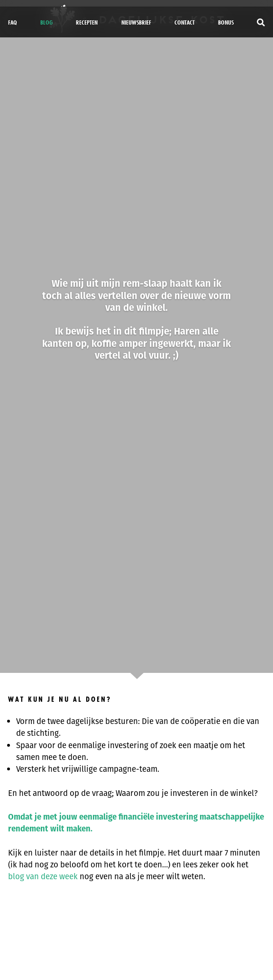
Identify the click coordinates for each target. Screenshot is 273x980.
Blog (46, 22)
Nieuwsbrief (136, 22)
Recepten (87, 22)
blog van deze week (43, 876)
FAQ (13, 22)
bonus (226, 22)
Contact (185, 22)
